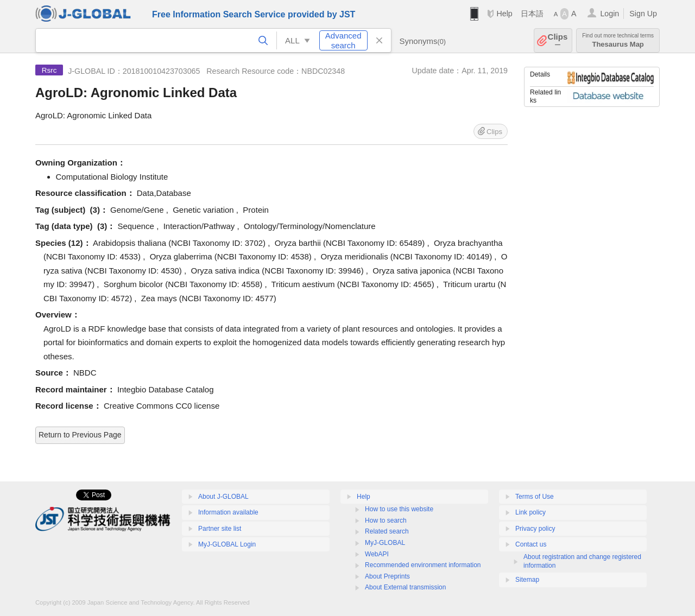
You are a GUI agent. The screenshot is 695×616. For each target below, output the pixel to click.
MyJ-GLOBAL (385, 543)
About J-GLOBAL (223, 497)
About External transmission (405, 587)
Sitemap (527, 580)
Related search (387, 531)
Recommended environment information (423, 565)
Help (504, 14)
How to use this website (399, 509)
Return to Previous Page (80, 435)
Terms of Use (535, 497)
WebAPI (377, 554)
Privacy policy (535, 529)
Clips (558, 40)
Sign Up (643, 14)
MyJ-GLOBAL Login (227, 544)
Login (609, 14)
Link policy (530, 512)
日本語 (532, 14)
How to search (386, 520)
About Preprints (387, 576)
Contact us (531, 544)
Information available (228, 512)
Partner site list (220, 529)
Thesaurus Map (618, 40)
